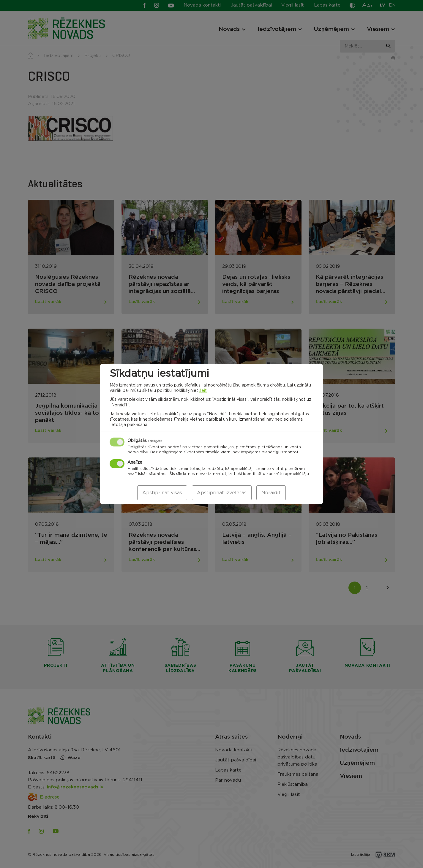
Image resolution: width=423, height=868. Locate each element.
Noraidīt (271, 493)
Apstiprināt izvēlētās (222, 493)
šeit (203, 391)
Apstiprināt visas (162, 493)
